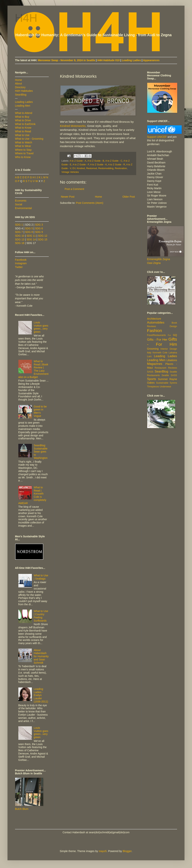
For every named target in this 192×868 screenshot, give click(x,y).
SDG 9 (39, 232)
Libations (172, 360)
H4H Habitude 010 (109, 60)
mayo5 (103, 851)
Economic (21, 201)
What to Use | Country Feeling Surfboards (41, 616)
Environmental (23, 208)
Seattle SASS (169, 375)
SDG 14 (31, 239)
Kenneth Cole (160, 353)
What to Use (22, 135)
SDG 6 (39, 228)
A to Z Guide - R (117, 165)
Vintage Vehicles (70, 172)
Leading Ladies (131, 60)
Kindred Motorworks (73, 126)
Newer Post (68, 197)
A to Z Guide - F (81, 165)
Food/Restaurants (156, 335)
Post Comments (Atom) (90, 203)
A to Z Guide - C (114, 161)
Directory (20, 87)
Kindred (81, 168)
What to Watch (24, 142)
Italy (149, 353)
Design (173, 326)
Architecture (154, 319)
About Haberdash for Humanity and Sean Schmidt (41, 656)
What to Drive (23, 120)
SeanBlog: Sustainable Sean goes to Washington (41, 452)
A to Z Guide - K (99, 165)
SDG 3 (39, 225)
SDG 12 (43, 236)
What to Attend (24, 113)
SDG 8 (29, 232)
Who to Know (23, 157)
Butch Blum (22, 809)
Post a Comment (74, 189)
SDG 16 (20, 243)
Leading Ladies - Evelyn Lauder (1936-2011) (41, 695)
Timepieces (153, 387)
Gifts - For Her (157, 340)
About (18, 84)
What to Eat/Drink (25, 124)
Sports (152, 379)
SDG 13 (20, 239)
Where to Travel (24, 153)
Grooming (153, 349)
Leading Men (23, 106)
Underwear (165, 387)
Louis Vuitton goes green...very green (41, 327)
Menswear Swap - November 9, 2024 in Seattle (66, 60)
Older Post (129, 197)
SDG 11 (31, 236)
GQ (175, 335)
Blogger (127, 851)
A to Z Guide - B (96, 161)
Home (98, 197)
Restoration (121, 168)
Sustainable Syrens (167, 383)
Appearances (151, 60)
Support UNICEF (157, 137)
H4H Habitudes (24, 91)
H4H (26, 18)
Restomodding (106, 168)
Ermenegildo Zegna (158, 259)
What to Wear (23, 146)
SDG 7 (19, 232)
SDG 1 (19, 225)
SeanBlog (21, 95)
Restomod (92, 168)
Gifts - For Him (162, 342)
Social (19, 204)
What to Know (23, 128)
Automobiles (156, 323)
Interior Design (169, 349)
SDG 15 (43, 239)
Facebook (21, 260)
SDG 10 (20, 236)
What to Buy (22, 117)
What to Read (23, 131)
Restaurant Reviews (166, 368)
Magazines (155, 364)
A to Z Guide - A (78, 161)
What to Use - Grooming (29, 139)
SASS (150, 372)
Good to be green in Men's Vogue (40, 411)
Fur (169, 335)
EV (74, 168)
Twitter (19, 267)
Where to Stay (23, 150)
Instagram (21, 263)
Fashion (155, 331)
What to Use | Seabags (41, 577)
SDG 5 (29, 228)
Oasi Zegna (154, 263)
